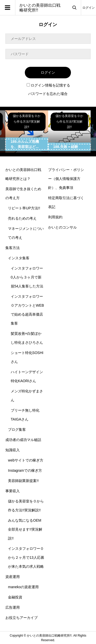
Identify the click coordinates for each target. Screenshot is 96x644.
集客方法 (13, 248)
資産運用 (13, 577)
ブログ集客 (17, 430)
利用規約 (55, 217)
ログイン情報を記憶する (48, 85)
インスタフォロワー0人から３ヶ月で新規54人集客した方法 (27, 277)
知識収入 (13, 450)
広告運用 (13, 607)
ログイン (89, 8)
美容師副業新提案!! (23, 481)
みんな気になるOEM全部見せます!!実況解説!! (25, 529)
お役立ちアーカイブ (22, 618)
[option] (27, 132)
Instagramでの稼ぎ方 (25, 470)
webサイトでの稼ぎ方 (26, 460)
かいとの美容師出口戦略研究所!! (40, 8)
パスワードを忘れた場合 (48, 94)
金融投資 (15, 597)
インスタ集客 (19, 258)
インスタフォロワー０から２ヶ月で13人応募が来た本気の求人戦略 (26, 557)
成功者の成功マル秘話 (23, 440)
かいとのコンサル (62, 227)
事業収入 (13, 491)
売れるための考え (22, 218)
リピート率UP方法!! (24, 208)
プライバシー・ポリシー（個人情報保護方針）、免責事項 (66, 179)
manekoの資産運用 (23, 587)
